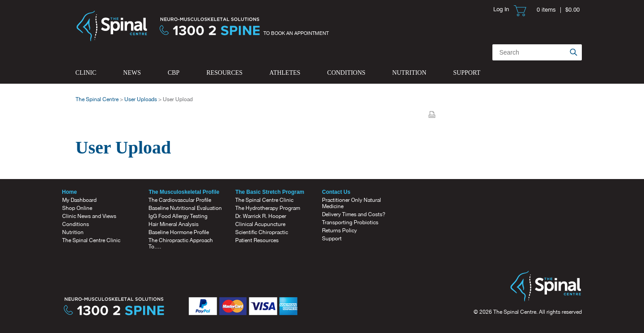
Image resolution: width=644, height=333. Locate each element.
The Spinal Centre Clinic (91, 240)
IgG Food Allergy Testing (178, 216)
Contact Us (336, 192)
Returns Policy (339, 231)
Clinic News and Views (89, 216)
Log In (501, 9)
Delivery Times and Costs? (354, 214)
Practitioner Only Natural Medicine (352, 203)
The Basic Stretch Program (270, 192)
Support (467, 73)
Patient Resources (257, 240)
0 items (546, 10)
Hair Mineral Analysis (174, 224)
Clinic (86, 73)
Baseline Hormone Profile (179, 232)
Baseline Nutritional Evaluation (185, 208)
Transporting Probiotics (350, 222)
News (132, 73)
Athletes (285, 73)
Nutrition (409, 73)
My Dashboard (79, 200)
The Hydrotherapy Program (268, 208)
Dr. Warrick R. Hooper (261, 216)
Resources (224, 73)
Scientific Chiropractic (262, 232)
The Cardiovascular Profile (180, 200)
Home (70, 192)
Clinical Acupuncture (260, 224)
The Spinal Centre (97, 99)
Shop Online (77, 208)
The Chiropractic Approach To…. (181, 243)
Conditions (347, 73)
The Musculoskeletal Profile (184, 192)
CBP (174, 73)
